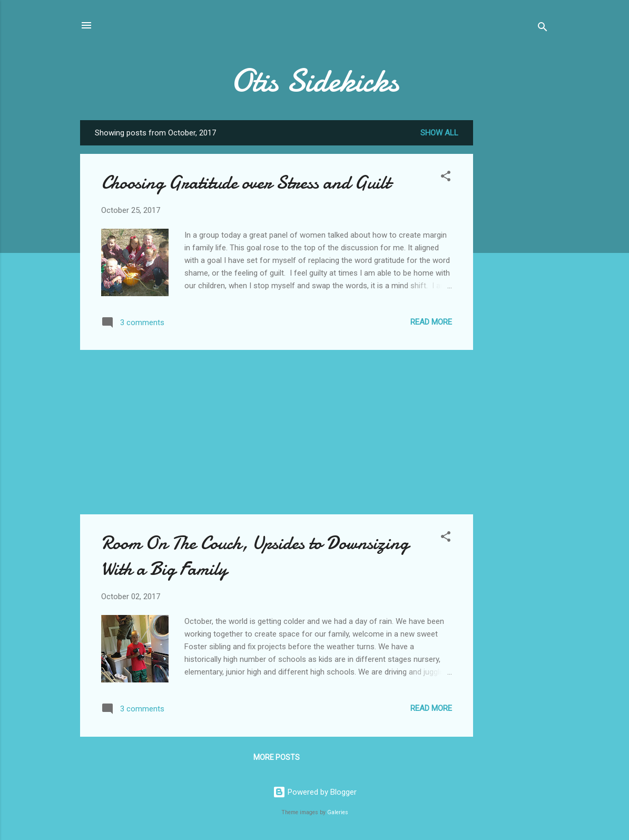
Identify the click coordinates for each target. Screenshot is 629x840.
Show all (439, 133)
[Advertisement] (515, 278)
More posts (277, 757)
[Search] (543, 29)
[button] (446, 178)
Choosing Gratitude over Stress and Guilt (246, 183)
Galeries (338, 812)
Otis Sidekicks (315, 81)
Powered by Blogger (315, 792)
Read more (431, 322)
